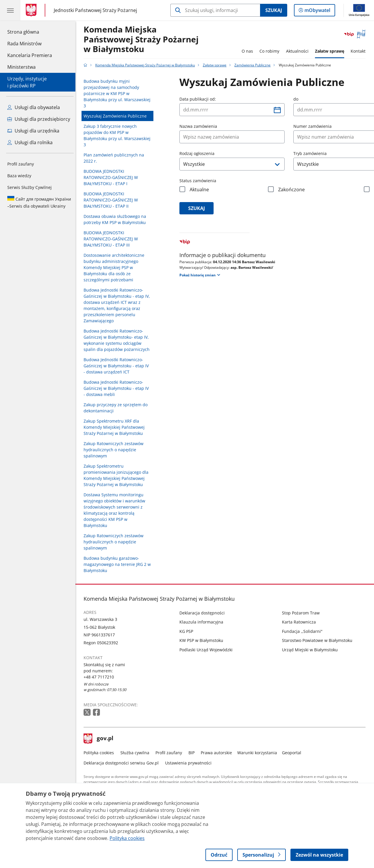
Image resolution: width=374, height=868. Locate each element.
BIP (193, 753)
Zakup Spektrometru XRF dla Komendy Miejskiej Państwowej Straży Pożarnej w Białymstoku (116, 427)
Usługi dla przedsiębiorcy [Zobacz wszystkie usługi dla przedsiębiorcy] (39, 119)
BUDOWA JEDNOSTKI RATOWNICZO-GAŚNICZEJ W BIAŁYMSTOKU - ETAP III (112, 239)
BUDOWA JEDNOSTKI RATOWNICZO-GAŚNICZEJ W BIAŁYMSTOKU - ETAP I (112, 177)
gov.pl (100, 739)
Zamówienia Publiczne (254, 65)
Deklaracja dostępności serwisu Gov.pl (123, 763)
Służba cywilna (136, 753)
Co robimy (271, 51)
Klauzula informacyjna (203, 622)
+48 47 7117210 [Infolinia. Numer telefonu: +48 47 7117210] (101, 677)
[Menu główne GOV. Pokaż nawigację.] (10, 10)
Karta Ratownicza (300, 622)
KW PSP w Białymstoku (203, 640)
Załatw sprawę (331, 51)
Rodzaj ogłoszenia (199, 153)
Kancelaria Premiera (30, 55)
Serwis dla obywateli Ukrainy (39, 202)
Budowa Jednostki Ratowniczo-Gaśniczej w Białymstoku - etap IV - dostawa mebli (118, 388)
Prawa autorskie (218, 753)
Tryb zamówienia (312, 153)
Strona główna (30, 32)
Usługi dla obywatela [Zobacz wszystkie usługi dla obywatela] (34, 107)
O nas (249, 51)
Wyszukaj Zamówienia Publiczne (117, 116)
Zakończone (293, 190)
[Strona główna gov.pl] (32, 10)
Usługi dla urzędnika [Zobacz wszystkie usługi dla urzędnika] (33, 131)
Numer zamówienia (314, 126)
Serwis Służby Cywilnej (30, 187)
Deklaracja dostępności (204, 613)
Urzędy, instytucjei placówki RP (27, 82)
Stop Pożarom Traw (302, 613)
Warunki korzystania (259, 753)
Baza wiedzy (19, 176)
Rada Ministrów (24, 44)
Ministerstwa (21, 67)
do (298, 99)
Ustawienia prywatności (190, 763)
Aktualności (299, 51)
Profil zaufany (21, 164)
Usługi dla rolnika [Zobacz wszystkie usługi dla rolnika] (30, 142)
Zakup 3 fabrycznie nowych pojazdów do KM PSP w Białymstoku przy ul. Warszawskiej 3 (119, 135)
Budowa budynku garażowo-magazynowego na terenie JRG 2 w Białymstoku (119, 564)
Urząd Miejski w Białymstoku (311, 650)
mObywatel (317, 11)
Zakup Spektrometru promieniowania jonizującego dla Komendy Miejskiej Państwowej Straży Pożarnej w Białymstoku (118, 475)
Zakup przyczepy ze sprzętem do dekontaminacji (117, 408)
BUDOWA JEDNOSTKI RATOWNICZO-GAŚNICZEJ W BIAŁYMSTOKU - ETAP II (112, 200)
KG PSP (188, 631)
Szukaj (274, 10)
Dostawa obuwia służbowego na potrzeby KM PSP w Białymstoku (117, 219)
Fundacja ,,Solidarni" (304, 631)
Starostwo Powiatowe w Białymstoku (319, 640)
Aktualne (201, 190)
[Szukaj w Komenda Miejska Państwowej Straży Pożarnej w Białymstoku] (215, 10)
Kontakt (360, 51)
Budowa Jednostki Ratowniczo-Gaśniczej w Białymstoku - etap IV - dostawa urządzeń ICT (118, 366)
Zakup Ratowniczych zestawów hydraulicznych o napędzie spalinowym (115, 450)
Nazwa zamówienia (200, 126)
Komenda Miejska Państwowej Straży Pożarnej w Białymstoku (143, 39)
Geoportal (293, 753)
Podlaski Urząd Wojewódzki (208, 650)
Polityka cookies (101, 753)
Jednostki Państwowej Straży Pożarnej (95, 10)
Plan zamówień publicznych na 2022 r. (116, 158)
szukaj (198, 208)
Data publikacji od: (199, 99)
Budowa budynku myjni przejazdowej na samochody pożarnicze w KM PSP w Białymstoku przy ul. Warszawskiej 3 (119, 93)
